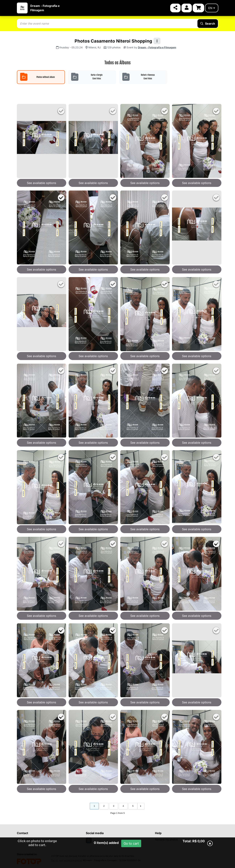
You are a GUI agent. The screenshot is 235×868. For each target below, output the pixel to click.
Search (208, 24)
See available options (41, 183)
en (212, 8)
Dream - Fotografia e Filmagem (157, 47)
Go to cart (131, 843)
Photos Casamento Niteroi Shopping (113, 41)
